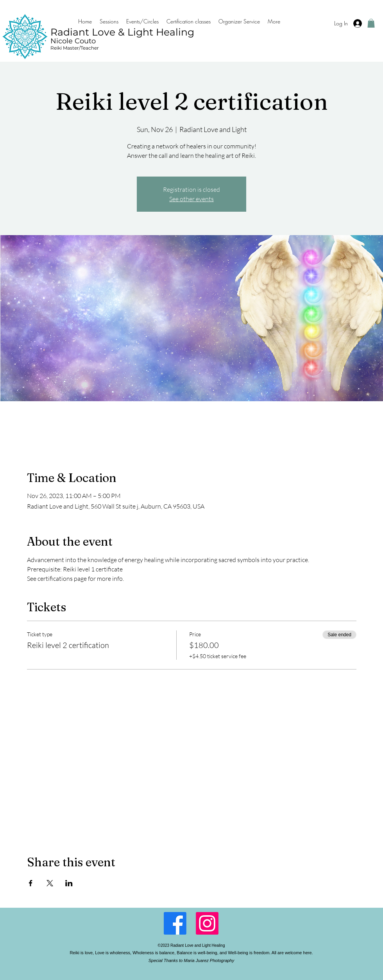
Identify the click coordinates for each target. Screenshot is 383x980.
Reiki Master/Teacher (75, 48)
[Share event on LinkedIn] (69, 883)
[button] (371, 23)
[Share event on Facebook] (31, 883)
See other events (191, 199)
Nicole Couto (73, 41)
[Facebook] (175, 923)
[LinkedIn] (207, 923)
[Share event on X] (50, 883)
